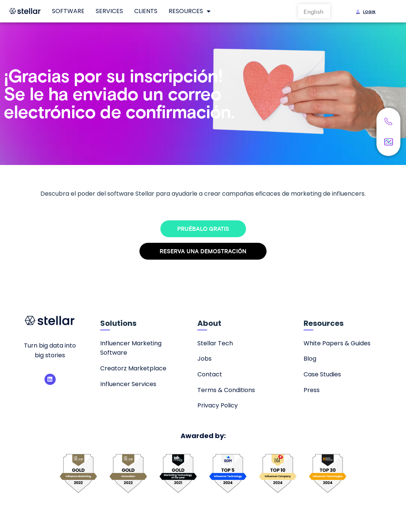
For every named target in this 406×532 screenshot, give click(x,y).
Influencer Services (128, 384)
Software (68, 11)
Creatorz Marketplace (133, 368)
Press (312, 390)
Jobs (204, 359)
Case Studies (322, 374)
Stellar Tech (215, 343)
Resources (190, 11)
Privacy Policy (218, 405)
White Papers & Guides (337, 343)
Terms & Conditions (226, 390)
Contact (210, 374)
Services (109, 11)
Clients (146, 11)
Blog (310, 359)
